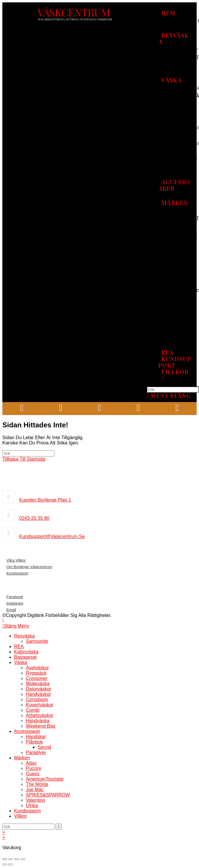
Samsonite (37, 641)
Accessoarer (27, 731)
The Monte (37, 784)
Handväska (38, 721)
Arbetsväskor (40, 715)
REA (19, 647)
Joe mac (35, 790)
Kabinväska (26, 652)
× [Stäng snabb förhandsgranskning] (4, 832)
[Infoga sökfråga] (173, 390)
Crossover (37, 678)
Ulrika (32, 805)
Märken (22, 758)
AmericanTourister (45, 779)
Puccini (34, 768)
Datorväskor (39, 689)
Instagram (15, 603)
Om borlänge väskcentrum (29, 567)
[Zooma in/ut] (23, 859)
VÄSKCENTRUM (74, 12)
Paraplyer (36, 752)
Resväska (24, 636)
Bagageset (25, 657)
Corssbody (37, 699)
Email (11, 610)
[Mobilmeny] (169, 395)
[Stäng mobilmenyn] (16, 626)
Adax (31, 763)
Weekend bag (41, 726)
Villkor (20, 816)
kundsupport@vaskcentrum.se (52, 536)
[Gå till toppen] (3, 621)
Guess (33, 774)
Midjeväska (38, 684)
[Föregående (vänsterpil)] (5, 864)
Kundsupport (17, 573)
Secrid (44, 747)
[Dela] (11, 859)
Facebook (15, 597)
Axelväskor (37, 668)
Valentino (36, 800)
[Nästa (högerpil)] (11, 864)
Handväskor (38, 694)
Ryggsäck (36, 673)
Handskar (36, 737)
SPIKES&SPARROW (48, 795)
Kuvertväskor (40, 705)
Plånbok (34, 742)
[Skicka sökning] (59, 827)
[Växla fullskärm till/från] (17, 859)
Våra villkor (16, 560)
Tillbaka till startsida (24, 459)
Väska (21, 662)
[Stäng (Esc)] (5, 859)
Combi (33, 710)
